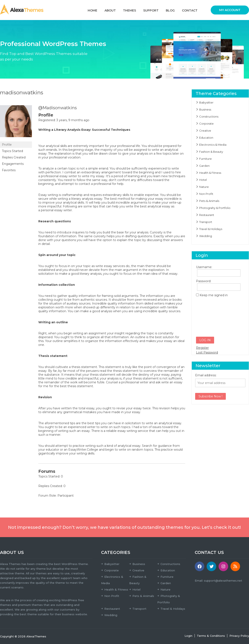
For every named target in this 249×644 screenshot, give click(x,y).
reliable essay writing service (127, 431)
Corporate (206, 124)
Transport (206, 222)
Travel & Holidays (211, 229)
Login (188, 636)
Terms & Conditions (211, 636)
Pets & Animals (209, 201)
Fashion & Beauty (211, 152)
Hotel (203, 180)
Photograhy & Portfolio (215, 208)
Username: (203, 267)
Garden (204, 166)
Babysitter (206, 102)
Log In (205, 340)
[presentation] (213, 315)
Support (151, 10)
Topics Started (12, 151)
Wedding (206, 236)
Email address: (206, 375)
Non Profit (206, 194)
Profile (7, 145)
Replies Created (14, 157)
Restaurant (207, 215)
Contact (190, 10)
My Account (230, 10)
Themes (130, 10)
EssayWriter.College (83, 450)
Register (202, 348)
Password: (203, 281)
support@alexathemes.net (223, 581)
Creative (205, 131)
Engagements (13, 164)
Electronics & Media (213, 145)
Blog (170, 10)
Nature (204, 187)
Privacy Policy (239, 636)
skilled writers (154, 303)
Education (206, 138)
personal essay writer (56, 210)
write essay (104, 266)
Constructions (209, 116)
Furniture (205, 159)
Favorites (9, 170)
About (110, 10)
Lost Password (207, 352)
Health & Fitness (210, 173)
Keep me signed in (214, 295)
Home (92, 10)
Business (205, 109)
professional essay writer (59, 176)
